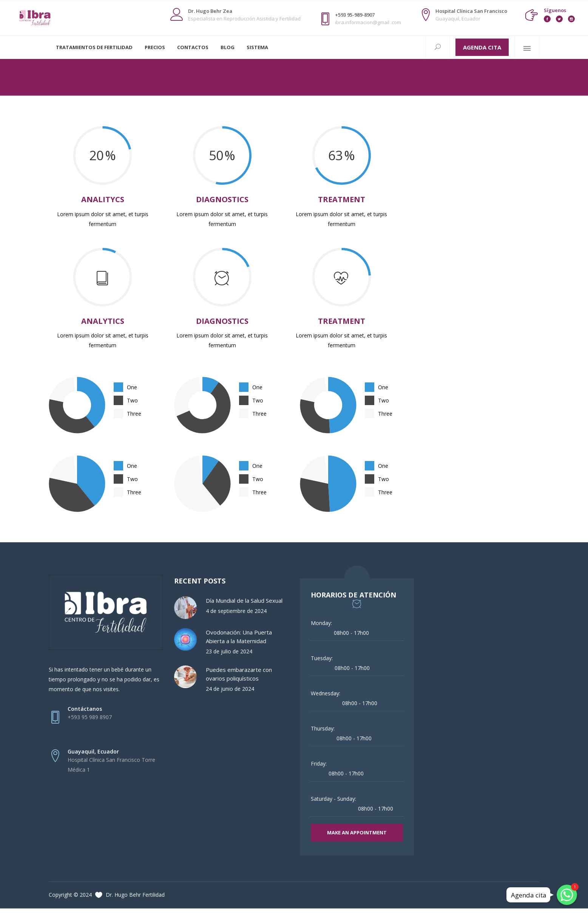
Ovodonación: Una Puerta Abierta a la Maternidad (239, 637)
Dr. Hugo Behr (69, 78)
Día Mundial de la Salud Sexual (244, 600)
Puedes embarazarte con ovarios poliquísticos (239, 674)
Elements (113, 78)
